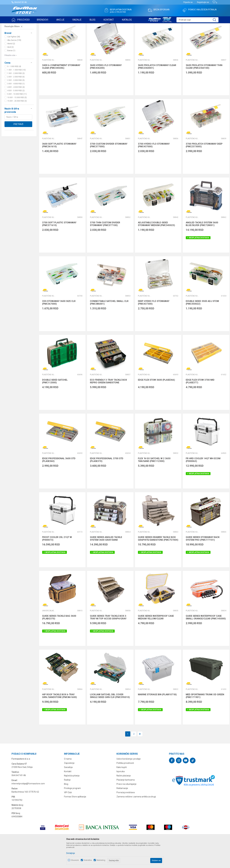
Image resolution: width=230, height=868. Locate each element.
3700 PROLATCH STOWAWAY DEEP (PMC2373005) (204, 168)
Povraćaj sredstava (126, 816)
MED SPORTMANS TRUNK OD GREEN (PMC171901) (205, 719)
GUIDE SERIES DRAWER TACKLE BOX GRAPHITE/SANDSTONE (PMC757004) (158, 562)
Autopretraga (155, 33)
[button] (197, 20)
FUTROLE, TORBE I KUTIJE (17, 43)
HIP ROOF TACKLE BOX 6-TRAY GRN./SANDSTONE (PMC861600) (60, 719)
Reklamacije (122, 811)
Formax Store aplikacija (75, 820)
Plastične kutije (49, 83)
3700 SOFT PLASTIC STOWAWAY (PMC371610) (59, 247)
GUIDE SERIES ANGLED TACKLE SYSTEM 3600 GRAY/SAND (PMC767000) (106, 563)
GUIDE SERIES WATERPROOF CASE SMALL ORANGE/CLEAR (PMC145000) (206, 641)
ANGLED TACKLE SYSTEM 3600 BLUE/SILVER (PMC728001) (202, 247)
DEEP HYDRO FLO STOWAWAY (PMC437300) (154, 326)
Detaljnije (71, 853)
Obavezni (75, 860)
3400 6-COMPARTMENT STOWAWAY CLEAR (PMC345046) (61, 90)
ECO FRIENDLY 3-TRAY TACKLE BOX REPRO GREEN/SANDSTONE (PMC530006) (108, 406)
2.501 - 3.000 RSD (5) (16, 103)
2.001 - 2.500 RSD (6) (16, 100)
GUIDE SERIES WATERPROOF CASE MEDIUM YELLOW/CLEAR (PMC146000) (156, 642)
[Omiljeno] (215, 3)
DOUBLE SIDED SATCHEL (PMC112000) (55, 404)
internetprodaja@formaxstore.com (28, 807)
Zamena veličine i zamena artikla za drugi (136, 820)
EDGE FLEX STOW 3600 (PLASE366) (156, 403)
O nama (68, 782)
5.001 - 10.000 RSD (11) (17, 117)
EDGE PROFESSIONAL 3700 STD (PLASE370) (107, 483)
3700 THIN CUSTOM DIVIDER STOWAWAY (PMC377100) (105, 247)
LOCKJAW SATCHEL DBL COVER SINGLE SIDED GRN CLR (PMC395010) (110, 719)
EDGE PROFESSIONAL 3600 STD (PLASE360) (59, 483)
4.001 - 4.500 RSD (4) (16, 110)
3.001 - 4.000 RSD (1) (16, 107)
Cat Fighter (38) (14, 60)
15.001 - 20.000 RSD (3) (17, 124)
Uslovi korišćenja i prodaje (129, 782)
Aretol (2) (11, 67)
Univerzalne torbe (49, 634)
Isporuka (121, 795)
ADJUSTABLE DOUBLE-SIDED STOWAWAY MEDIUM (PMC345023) (156, 247)
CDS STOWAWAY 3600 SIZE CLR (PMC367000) (59, 326)
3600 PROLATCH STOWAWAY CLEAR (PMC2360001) (157, 90)
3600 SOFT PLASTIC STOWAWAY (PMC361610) (59, 168)
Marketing (101, 860)
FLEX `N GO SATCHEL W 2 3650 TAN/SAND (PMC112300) (154, 483)
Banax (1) (11, 74)
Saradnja (68, 790)
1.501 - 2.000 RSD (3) (16, 97)
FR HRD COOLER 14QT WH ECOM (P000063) (203, 483)
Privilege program (72, 811)
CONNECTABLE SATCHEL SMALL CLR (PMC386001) (109, 326)
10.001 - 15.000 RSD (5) (17, 121)
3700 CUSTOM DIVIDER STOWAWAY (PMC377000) (109, 168)
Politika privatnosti (125, 786)
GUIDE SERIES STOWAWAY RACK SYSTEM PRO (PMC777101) (203, 562)
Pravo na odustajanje (126, 807)
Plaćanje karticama (126, 803)
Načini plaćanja (124, 799)
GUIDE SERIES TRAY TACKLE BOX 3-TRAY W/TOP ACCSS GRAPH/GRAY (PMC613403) (108, 642)
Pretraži (18, 147)
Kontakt (68, 795)
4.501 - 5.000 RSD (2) (16, 114)
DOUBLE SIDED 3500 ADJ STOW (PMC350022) (202, 326)
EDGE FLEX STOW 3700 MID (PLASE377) (200, 404)
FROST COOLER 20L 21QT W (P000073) (57, 562)
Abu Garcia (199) (14, 63)
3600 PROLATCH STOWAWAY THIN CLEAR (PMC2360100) (204, 90)
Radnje (67, 803)
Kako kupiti (122, 790)
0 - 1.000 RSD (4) (14, 90)
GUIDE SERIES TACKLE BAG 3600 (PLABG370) (59, 641)
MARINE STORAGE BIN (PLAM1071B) (157, 718)
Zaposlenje (69, 786)
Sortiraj (168, 33)
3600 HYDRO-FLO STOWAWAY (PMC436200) (106, 90)
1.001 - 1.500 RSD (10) (16, 93)
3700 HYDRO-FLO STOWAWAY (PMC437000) (154, 168)
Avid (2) (10, 70)
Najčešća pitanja (72, 799)
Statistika (88, 860)
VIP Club (68, 816)
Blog (66, 807)
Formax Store (17, 25)
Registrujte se (203, 2)
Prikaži (196, 33)
